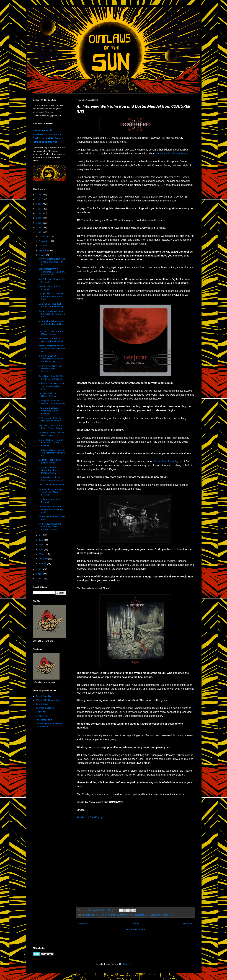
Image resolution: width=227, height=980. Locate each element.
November (44, 241)
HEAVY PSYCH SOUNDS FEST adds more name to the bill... (52, 262)
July (41, 535)
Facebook (82, 817)
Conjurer (89, 915)
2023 (39, 209)
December (44, 236)
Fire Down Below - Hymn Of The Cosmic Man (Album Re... (52, 453)
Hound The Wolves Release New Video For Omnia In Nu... (52, 314)
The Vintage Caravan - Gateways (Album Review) (49, 411)
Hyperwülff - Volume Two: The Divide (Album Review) (51, 492)
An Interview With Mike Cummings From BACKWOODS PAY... (50, 527)
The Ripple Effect (44, 720)
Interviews (124, 915)
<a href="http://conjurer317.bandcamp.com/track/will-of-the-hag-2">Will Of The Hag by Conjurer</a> (108, 862)
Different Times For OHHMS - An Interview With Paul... (52, 386)
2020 (39, 223)
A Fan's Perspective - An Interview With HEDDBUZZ (50, 369)
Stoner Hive (41, 716)
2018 (39, 232)
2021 (39, 218)
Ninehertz (40, 712)
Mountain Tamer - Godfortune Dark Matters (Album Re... (50, 470)
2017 (39, 569)
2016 (39, 574)
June (42, 540)
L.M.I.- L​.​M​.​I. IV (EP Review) (51, 485)
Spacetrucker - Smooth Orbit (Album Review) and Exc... (50, 509)
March (42, 554)
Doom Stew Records (165, 461)
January (43, 564)
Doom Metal (99, 915)
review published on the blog (172, 154)
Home (136, 924)
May (41, 545)
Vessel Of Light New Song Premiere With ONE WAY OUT (52, 349)
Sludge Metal (144, 915)
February (44, 559)
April (42, 550)
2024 (39, 204)
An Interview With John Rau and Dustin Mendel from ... (52, 324)
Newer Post (83, 924)
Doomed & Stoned (45, 708)
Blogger (127, 964)
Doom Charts (42, 704)
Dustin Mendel (112, 915)
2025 (39, 199)
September (45, 251)
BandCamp (96, 817)
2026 (39, 195)
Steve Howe (156, 915)
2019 (39, 228)
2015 (39, 579)
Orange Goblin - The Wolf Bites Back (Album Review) (51, 443)
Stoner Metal (168, 915)
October (43, 246)
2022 (39, 213)
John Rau (133, 915)
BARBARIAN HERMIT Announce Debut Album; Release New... (52, 272)
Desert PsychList (44, 696)
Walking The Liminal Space (49, 700)
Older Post (188, 924)
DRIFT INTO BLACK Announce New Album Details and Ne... (51, 359)
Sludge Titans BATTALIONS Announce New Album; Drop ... (51, 297)
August (43, 255)
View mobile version (135, 930)
